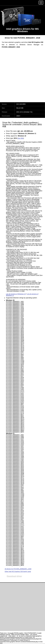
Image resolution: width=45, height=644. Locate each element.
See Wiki (21, 138)
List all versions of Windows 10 (16, 294)
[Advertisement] (22, 77)
